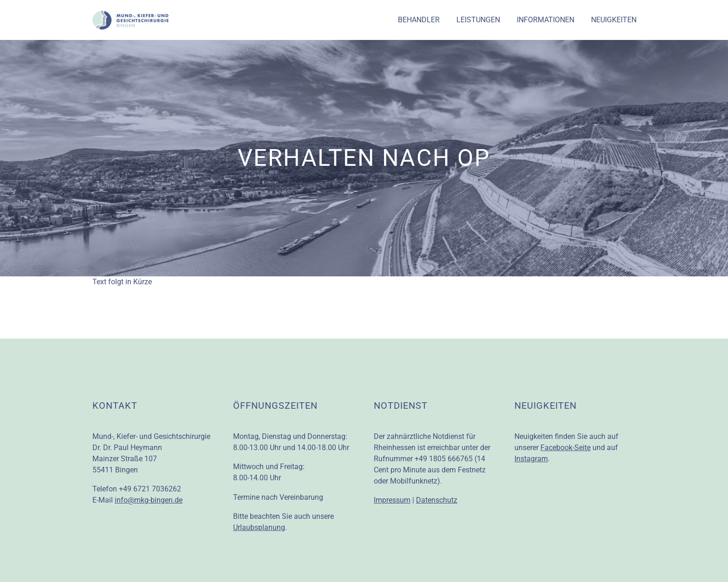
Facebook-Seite (565, 448)
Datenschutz (437, 500)
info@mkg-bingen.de (149, 500)
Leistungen (478, 20)
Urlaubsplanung (259, 527)
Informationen (546, 20)
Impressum (392, 500)
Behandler (419, 20)
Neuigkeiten (614, 20)
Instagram (531, 459)
